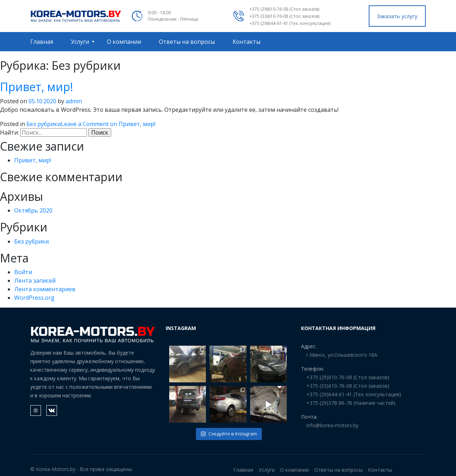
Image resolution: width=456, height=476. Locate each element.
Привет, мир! (37, 87)
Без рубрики (44, 124)
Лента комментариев (45, 289)
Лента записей (35, 281)
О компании (124, 42)
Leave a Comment (108, 124)
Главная (42, 42)
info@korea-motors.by (332, 425)
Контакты (247, 42)
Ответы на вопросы (187, 42)
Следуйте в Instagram (229, 434)
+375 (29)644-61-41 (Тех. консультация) (290, 23)
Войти (23, 272)
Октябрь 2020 (33, 210)
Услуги (80, 42)
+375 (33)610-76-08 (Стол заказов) (284, 16)
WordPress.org (34, 298)
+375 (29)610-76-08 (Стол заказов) (284, 9)
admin (74, 101)
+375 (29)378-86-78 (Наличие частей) (351, 403)
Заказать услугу (397, 16)
